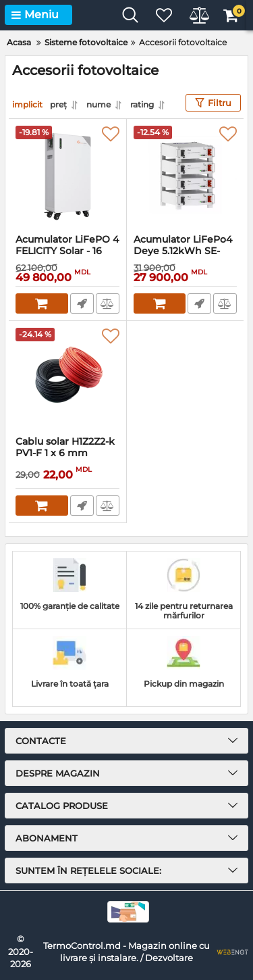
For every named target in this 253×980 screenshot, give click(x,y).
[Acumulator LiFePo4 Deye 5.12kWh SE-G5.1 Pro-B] (186, 176)
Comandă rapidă (82, 303)
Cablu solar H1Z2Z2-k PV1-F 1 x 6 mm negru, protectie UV (65, 453)
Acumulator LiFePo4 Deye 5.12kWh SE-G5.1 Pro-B (183, 251)
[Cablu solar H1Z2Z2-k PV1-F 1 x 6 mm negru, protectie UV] (67, 378)
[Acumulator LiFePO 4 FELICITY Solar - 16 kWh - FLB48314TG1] (67, 176)
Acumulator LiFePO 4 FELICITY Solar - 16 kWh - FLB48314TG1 (67, 251)
